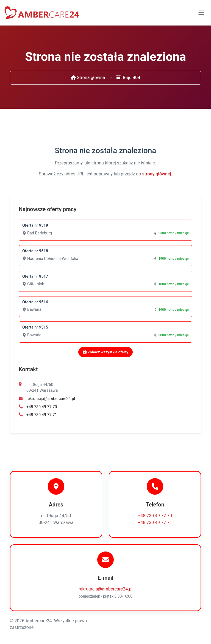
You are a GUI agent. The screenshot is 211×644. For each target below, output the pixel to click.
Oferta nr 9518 (35, 251)
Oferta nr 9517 (35, 277)
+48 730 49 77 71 (42, 415)
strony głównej (156, 174)
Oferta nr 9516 (35, 302)
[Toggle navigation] (201, 13)
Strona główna (88, 78)
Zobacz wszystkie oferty (105, 352)
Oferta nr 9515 (35, 327)
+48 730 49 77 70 (42, 407)
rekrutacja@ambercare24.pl (51, 399)
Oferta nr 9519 (35, 226)
